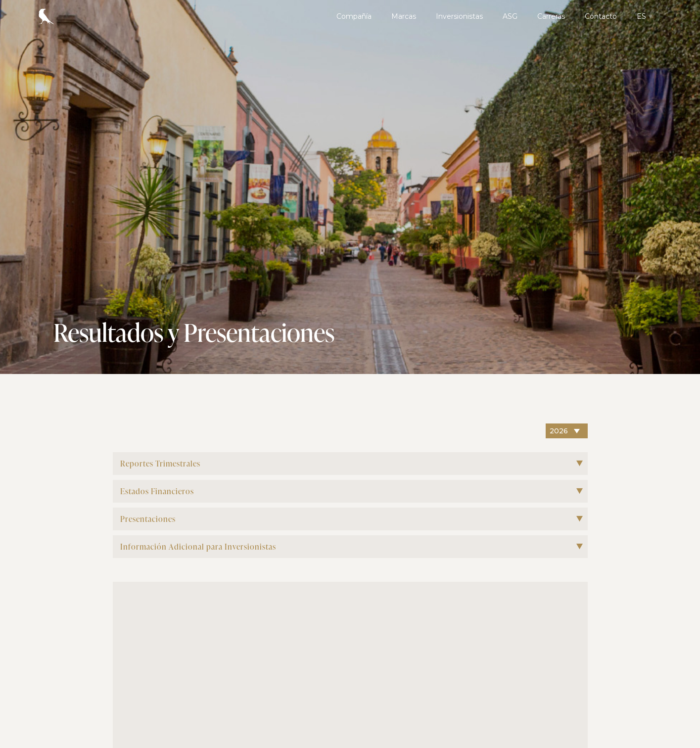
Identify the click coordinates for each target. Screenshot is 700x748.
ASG (510, 16)
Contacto (601, 16)
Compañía (354, 16)
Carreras (551, 16)
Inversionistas (459, 16)
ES (641, 16)
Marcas (404, 16)
